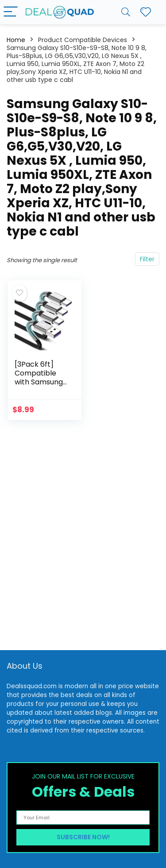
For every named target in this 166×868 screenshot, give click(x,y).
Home (16, 40)
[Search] (126, 12)
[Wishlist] (146, 12)
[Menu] (11, 12)
